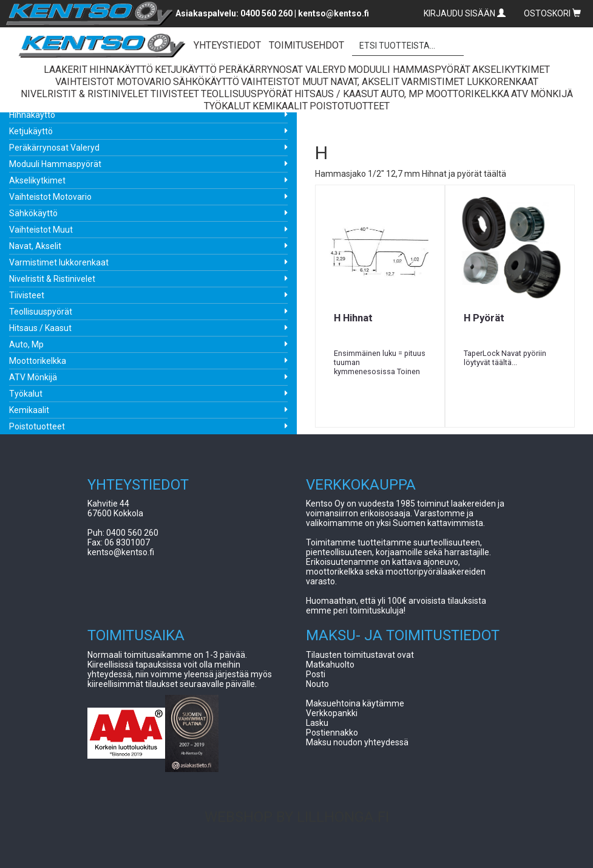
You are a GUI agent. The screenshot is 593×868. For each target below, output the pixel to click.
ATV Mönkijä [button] (542, 94)
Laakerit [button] (66, 70)
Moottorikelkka (38, 361)
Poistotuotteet (37, 426)
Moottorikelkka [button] (467, 94)
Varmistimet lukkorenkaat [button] (470, 82)
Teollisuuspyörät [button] (247, 94)
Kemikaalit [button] (280, 106)
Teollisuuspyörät (41, 312)
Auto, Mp (26, 344)
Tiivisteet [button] (175, 94)
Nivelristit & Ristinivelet (52, 279)
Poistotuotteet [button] (350, 106)
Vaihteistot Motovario (50, 197)
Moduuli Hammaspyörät (55, 164)
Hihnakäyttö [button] (121, 70)
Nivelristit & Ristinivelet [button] (85, 94)
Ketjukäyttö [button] (186, 70)
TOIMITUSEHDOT (307, 45)
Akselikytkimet (37, 180)
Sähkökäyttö (33, 213)
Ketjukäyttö (31, 131)
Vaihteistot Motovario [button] (113, 82)
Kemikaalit (29, 410)
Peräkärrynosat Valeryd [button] (282, 70)
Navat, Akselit (35, 246)
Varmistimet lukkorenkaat (59, 262)
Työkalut (26, 394)
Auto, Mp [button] (402, 94)
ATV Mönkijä (33, 377)
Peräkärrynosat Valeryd (54, 148)
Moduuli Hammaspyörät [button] (409, 70)
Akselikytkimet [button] (511, 70)
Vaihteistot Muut (41, 230)
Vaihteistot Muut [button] (285, 82)
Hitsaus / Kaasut (40, 328)
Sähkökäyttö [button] (206, 82)
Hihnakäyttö (32, 115)
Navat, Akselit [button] (365, 82)
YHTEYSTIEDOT (227, 45)
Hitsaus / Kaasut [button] (337, 94)
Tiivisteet (27, 295)
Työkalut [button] (227, 106)
